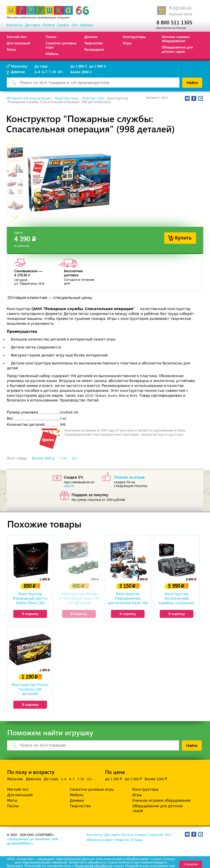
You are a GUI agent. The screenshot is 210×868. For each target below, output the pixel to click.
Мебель (52, 54)
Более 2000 (81, 72)
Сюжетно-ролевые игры (61, 45)
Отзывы (137, 840)
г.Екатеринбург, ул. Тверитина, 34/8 (32, 839)
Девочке (18, 72)
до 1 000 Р (114, 779)
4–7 (44, 72)
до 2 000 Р (133, 779)
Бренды (87, 25)
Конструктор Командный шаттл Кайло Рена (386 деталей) (30, 599)
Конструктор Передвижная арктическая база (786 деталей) (128, 599)
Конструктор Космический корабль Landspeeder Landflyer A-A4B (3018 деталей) (176, 599)
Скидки (63, 25)
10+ (60, 72)
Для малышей (18, 43)
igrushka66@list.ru (20, 843)
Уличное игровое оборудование (176, 39)
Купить (183, 237)
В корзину (30, 614)
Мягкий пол (17, 37)
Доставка (33, 25)
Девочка (33, 779)
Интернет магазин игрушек (29, 98)
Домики (91, 37)
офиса (69, 486)
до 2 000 (98, 66)
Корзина (180, 8)
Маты (11, 49)
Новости (122, 840)
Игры (127, 43)
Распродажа (94, 49)
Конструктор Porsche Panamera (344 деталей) (30, 689)
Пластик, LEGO (93, 98)
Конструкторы (134, 37)
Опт (75, 25)
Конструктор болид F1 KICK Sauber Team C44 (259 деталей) (79, 598)
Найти (192, 82)
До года (41, 66)
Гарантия (156, 835)
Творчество (94, 43)
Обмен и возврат (100, 840)
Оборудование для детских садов (177, 49)
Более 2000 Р (156, 779)
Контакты (15, 25)
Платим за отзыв (129, 477)
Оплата (49, 25)
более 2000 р (43, 458)
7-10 (52, 72)
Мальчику (19, 66)
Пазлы (51, 37)
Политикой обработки (93, 866)
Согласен (191, 864)
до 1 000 (79, 66)
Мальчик (15, 779)
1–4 (37, 72)
